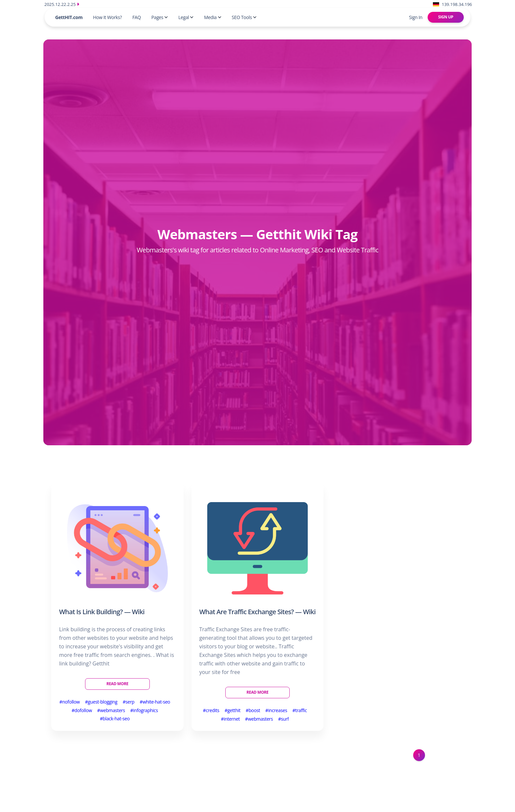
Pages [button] (160, 17)
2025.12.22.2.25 (62, 4)
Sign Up (446, 17)
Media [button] (213, 17)
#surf (284, 719)
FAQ (137, 17)
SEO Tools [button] (244, 17)
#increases (276, 710)
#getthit (233, 710)
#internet (231, 719)
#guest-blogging (101, 702)
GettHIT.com (69, 17)
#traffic (300, 710)
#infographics (144, 710)
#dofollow (82, 710)
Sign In (416, 17)
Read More (117, 684)
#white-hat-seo (155, 702)
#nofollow (70, 702)
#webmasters (111, 710)
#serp (128, 702)
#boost (253, 710)
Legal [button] (186, 17)
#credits (211, 710)
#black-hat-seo (115, 719)
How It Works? (107, 17)
